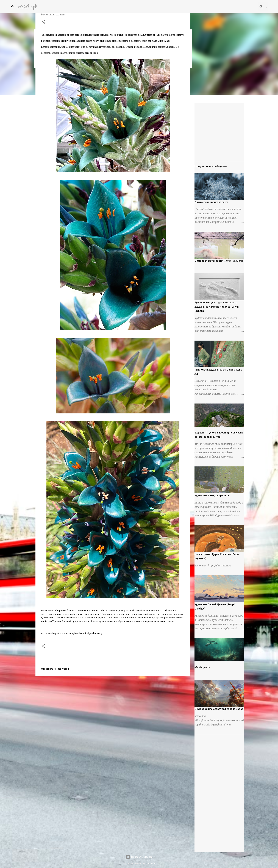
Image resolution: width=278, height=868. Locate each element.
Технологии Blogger (139, 857)
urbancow (151, 864)
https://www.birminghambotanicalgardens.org (77, 633)
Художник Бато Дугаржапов (212, 496)
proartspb (27, 7)
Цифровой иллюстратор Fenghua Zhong (219, 709)
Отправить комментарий (55, 669)
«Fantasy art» (202, 667)
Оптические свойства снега (211, 202)
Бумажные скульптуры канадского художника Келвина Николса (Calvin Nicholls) (217, 307)
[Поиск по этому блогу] (249, 7)
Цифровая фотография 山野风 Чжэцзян (219, 261)
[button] (43, 22)
